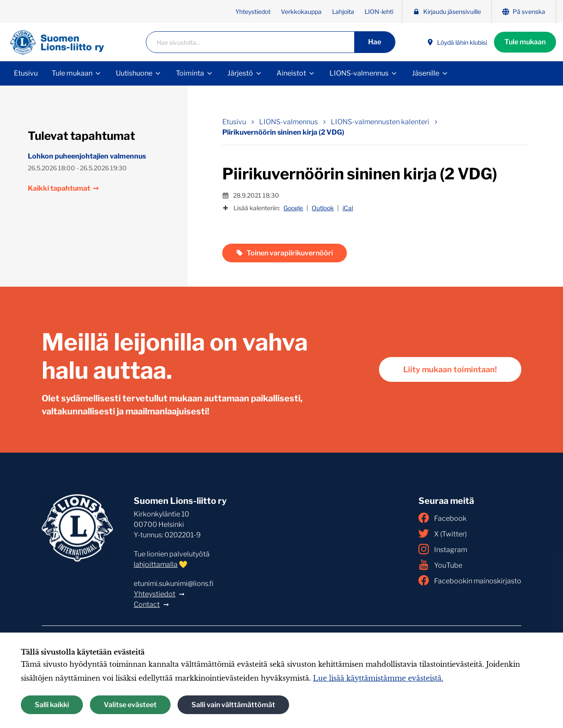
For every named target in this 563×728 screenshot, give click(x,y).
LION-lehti (379, 12)
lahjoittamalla (156, 564)
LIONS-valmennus (359, 73)
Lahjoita (343, 12)
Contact (147, 604)
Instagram (443, 549)
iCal (348, 208)
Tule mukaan (525, 42)
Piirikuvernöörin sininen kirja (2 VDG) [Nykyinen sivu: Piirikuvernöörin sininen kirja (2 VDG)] (283, 132)
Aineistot (291, 73)
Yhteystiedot (253, 12)
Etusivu (26, 73)
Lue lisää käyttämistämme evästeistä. (378, 678)
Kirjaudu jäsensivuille (447, 12)
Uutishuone (134, 73)
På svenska (524, 12)
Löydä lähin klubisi (457, 42)
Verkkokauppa (301, 12)
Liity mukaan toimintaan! (450, 369)
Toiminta (190, 73)
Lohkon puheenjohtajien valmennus (87, 156)
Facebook (443, 518)
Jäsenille (426, 73)
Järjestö (240, 73)
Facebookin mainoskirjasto (470, 580)
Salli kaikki (52, 705)
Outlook (323, 208)
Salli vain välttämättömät (233, 705)
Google (293, 208)
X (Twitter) (443, 533)
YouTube (440, 565)
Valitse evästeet (130, 705)
